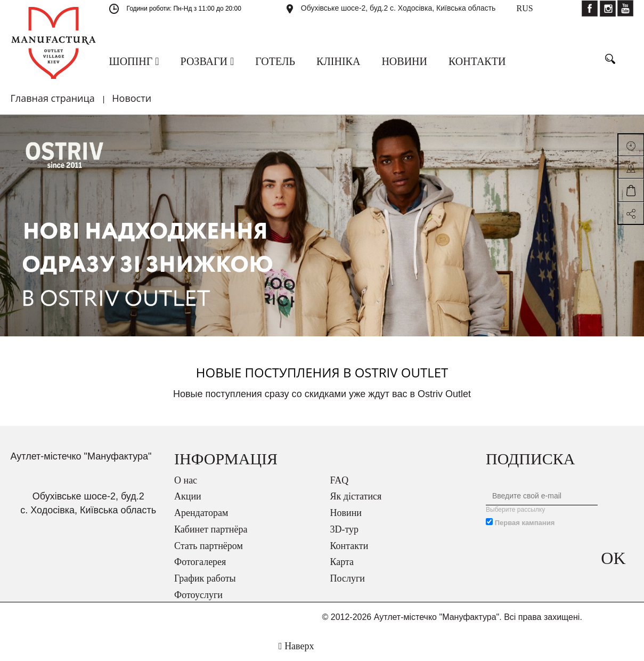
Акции (188, 496)
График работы (205, 578)
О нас (186, 480)
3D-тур (345, 529)
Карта (342, 562)
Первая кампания (525, 523)
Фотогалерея (200, 562)
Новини (346, 513)
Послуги (348, 578)
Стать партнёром (209, 546)
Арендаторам (201, 513)
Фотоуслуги (198, 595)
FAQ (340, 480)
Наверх (296, 646)
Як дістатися (356, 496)
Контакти (349, 546)
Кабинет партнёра (211, 529)
